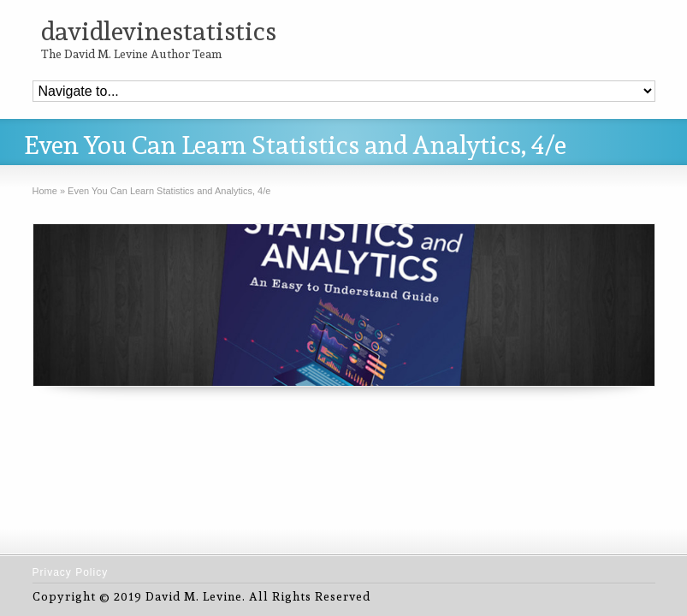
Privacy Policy (71, 572)
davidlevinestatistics (159, 31)
